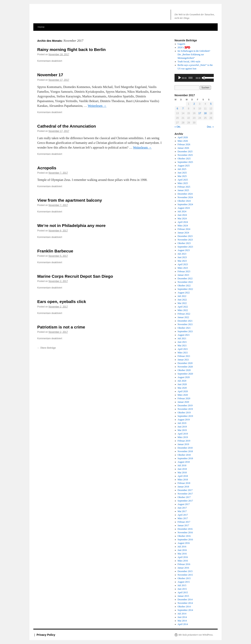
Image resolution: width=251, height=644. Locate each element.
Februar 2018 (184, 483)
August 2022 (184, 293)
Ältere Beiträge (47, 348)
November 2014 (185, 603)
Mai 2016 (182, 554)
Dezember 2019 (185, 405)
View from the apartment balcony (70, 200)
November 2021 (185, 324)
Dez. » (210, 127)
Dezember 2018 (185, 448)
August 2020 (184, 377)
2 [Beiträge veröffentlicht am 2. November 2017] (194, 104)
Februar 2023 (184, 271)
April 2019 (183, 434)
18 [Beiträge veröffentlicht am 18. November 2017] (205, 113)
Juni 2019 (182, 427)
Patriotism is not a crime (61, 327)
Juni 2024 (182, 215)
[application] (194, 78)
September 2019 (185, 416)
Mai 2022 (182, 303)
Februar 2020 (184, 398)
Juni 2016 (182, 550)
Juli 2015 (182, 585)
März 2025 (183, 183)
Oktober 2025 (184, 159)
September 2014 (185, 610)
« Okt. (178, 127)
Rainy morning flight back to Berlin (71, 49)
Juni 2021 (182, 342)
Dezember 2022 (185, 278)
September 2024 (185, 204)
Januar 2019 (183, 444)
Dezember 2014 (185, 600)
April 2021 (183, 349)
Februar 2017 (184, 522)
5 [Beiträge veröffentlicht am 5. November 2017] (211, 104)
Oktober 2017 (184, 497)
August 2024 (184, 208)
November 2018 (185, 451)
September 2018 (185, 458)
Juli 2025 (182, 169)
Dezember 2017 (185, 490)
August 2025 (184, 166)
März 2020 (183, 395)
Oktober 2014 (184, 607)
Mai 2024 (182, 219)
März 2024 (183, 226)
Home (41, 27)
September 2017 (185, 501)
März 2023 (183, 268)
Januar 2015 (183, 596)
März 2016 (183, 561)
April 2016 (183, 557)
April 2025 (183, 180)
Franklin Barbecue (55, 251)
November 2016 (185, 532)
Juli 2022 (182, 296)
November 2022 (185, 282)
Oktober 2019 (184, 413)
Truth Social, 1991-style (189, 62)
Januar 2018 (183, 487)
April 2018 (183, 476)
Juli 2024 (182, 211)
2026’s (184, 47)
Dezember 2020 (185, 363)
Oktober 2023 (184, 243)
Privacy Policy (46, 635)
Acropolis (47, 168)
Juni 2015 (182, 589)
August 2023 (184, 250)
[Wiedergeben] (180, 78)
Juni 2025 (182, 173)
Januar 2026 (183, 148)
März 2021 (183, 353)
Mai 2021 (182, 346)
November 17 (50, 75)
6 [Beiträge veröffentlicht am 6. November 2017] (177, 109)
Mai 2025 (182, 176)
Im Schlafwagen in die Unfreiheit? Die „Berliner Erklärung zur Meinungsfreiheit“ (194, 54)
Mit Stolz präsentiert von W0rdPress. (196, 635)
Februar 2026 (184, 144)
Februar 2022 (184, 314)
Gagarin (181, 44)
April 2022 (183, 307)
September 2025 (185, 162)
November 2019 (185, 409)
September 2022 (185, 289)
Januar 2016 (183, 568)
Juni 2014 (182, 617)
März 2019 (183, 437)
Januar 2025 (183, 190)
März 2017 (183, 518)
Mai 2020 (182, 388)
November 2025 (185, 155)
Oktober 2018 (184, 455)
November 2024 (185, 197)
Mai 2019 (182, 430)
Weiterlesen (97, 106)
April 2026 (183, 137)
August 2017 (184, 504)
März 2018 (183, 480)
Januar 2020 (183, 402)
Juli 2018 (182, 465)
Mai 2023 (182, 261)
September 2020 (185, 374)
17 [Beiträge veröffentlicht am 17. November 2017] (200, 113)
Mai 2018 (182, 473)
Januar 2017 (183, 525)
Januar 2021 (183, 360)
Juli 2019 (182, 423)
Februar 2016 (184, 564)
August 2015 (184, 582)
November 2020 (185, 367)
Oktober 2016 (184, 536)
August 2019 (184, 420)
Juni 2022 (182, 300)
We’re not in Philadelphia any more (71, 225)
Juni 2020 (182, 384)
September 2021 (185, 331)
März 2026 (183, 141)
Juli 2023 (182, 254)
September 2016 (185, 540)
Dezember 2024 (185, 194)
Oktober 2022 (184, 286)
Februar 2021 (184, 356)
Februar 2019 (184, 441)
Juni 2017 (182, 508)
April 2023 (183, 264)
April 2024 (183, 222)
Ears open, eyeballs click (62, 302)
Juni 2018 (182, 469)
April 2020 (183, 391)
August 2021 (184, 335)
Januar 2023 (183, 275)
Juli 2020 (182, 381)
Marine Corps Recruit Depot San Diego (75, 276)
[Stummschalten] (204, 78)
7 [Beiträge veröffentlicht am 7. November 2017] (183, 109)
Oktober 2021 (184, 328)
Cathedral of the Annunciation (67, 126)
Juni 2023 (182, 257)
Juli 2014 (182, 614)
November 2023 (185, 240)
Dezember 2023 (185, 236)
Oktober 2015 (184, 578)
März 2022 (183, 310)
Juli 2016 (182, 547)
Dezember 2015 (185, 571)
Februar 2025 (184, 187)
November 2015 (185, 575)
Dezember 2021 (185, 321)
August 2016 (184, 543)
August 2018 (184, 462)
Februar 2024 (184, 229)
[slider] (191, 78)
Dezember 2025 (185, 151)
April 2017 (183, 515)
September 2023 (185, 247)
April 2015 (183, 592)
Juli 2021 (182, 338)
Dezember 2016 (185, 529)
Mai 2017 (182, 511)
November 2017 (185, 494)
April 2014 (183, 624)
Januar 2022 (183, 317)
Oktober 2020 (184, 370)
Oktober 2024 (184, 201)
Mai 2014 (182, 621)
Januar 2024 (183, 233)
